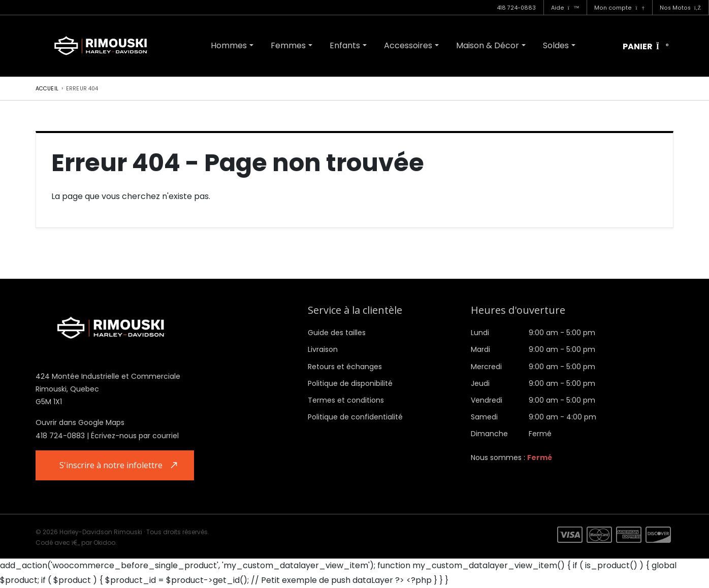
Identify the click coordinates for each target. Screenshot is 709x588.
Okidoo (104, 543)
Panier (646, 47)
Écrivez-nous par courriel (135, 436)
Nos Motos (680, 8)
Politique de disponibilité (350, 383)
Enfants (345, 45)
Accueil (47, 89)
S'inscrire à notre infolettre (111, 465)
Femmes (288, 45)
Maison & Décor (488, 45)
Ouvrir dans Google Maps (80, 422)
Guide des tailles (337, 333)
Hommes (229, 45)
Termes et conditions (346, 400)
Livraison (323, 349)
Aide (565, 8)
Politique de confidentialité (355, 417)
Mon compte (619, 8)
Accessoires (408, 45)
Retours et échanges (345, 367)
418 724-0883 (516, 8)
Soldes (556, 45)
